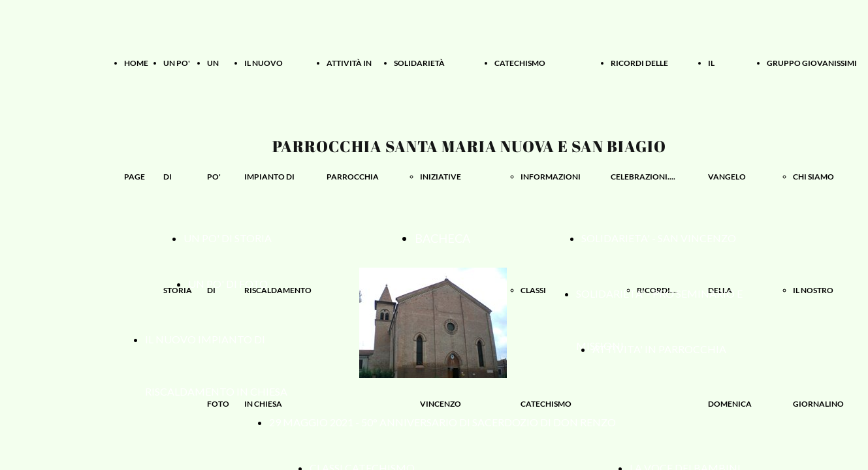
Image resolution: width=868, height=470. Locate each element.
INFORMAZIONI (551, 177)
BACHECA (442, 238)
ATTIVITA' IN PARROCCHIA (659, 349)
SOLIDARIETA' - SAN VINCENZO (659, 238)
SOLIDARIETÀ (419, 63)
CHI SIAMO (813, 177)
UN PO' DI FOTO (228, 284)
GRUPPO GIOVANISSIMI (812, 63)
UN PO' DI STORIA (228, 238)
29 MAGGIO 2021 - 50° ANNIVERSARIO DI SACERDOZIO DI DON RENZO (442, 422)
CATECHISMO (520, 63)
